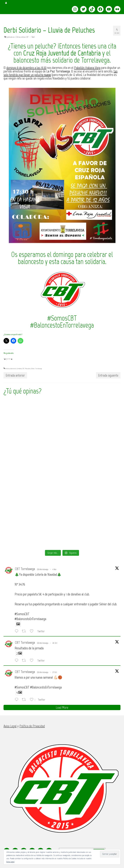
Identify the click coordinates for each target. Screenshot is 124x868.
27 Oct (55, 672)
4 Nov (54, 569)
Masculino (28, 369)
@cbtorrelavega (43, 569)
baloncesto (13, 369)
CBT (23, 369)
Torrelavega (38, 369)
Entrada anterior (15, 375)
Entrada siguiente (108, 375)
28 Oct (55, 643)
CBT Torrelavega (25, 569)
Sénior (33, 369)
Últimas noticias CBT (22, 37)
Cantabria (19, 369)
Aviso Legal (10, 862)
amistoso (7, 369)
